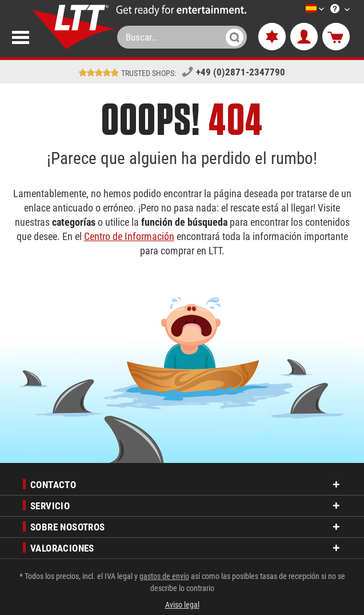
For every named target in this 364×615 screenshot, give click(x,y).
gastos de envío (164, 576)
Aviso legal (182, 605)
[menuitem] (298, 9)
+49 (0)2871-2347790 (241, 72)
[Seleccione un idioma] (301, 10)
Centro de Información (129, 236)
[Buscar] (235, 37)
